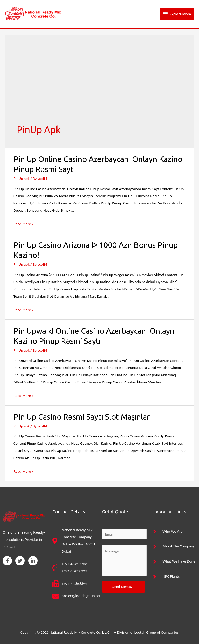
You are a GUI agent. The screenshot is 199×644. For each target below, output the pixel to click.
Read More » (24, 221)
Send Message (123, 584)
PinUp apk (22, 176)
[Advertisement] (99, 82)
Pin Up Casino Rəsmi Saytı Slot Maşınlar (82, 414)
